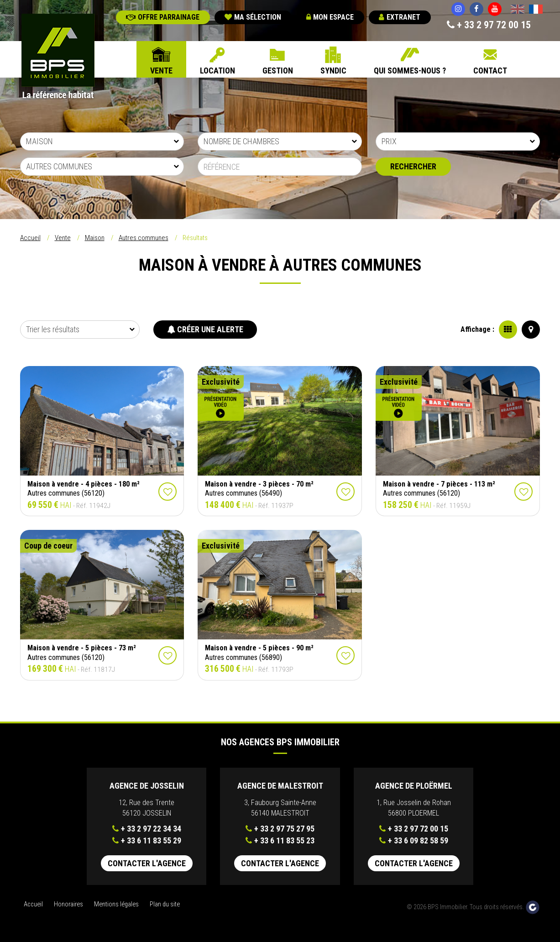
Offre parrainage (163, 17)
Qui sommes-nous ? (410, 71)
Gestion (278, 71)
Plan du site (165, 904)
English (518, 10)
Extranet (400, 17)
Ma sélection (253, 17)
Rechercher (413, 166)
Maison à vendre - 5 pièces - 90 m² (259, 648)
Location (217, 71)
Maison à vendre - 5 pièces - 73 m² (82, 648)
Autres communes (144, 238)
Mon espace (330, 17)
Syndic (333, 71)
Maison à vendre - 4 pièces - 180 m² (84, 484)
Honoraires (68, 904)
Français (536, 10)
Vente (161, 71)
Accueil (30, 238)
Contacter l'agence (147, 863)
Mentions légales (116, 904)
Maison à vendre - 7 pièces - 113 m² (439, 484)
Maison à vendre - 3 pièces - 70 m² (259, 484)
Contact (490, 71)
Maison (95, 238)
